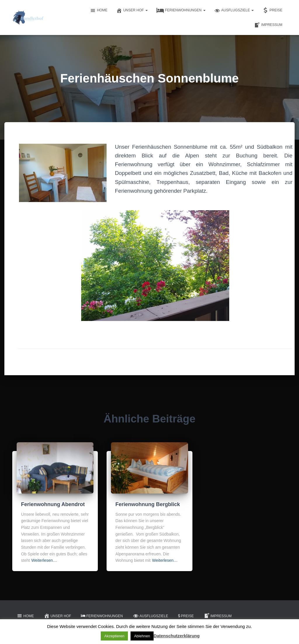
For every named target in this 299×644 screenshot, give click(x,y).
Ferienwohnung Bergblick (148, 504)
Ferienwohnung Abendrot (53, 504)
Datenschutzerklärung (177, 636)
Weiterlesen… (44, 560)
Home (99, 10)
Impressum (268, 25)
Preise (272, 10)
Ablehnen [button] (142, 636)
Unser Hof (132, 10)
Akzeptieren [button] (114, 636)
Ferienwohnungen (181, 10)
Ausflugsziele (234, 10)
